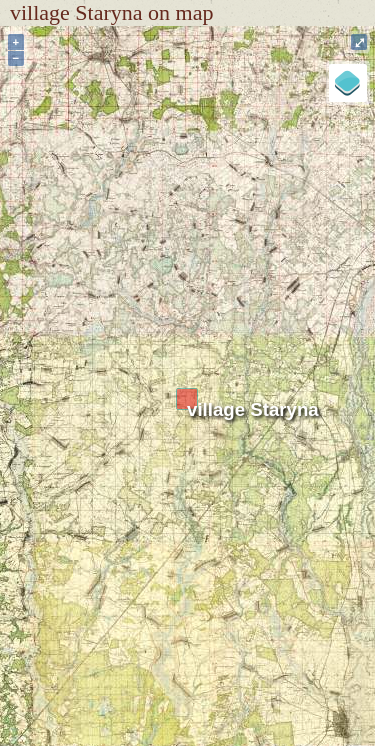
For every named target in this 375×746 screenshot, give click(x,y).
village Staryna (253, 409)
